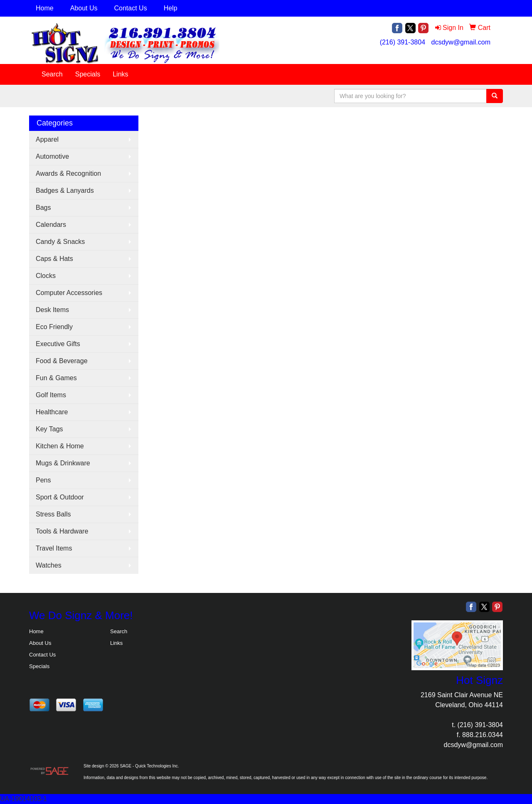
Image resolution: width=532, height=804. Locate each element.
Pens (43, 480)
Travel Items (54, 548)
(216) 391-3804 (403, 42)
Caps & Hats (54, 259)
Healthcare (52, 412)
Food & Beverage (62, 361)
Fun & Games (56, 378)
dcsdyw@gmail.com (461, 42)
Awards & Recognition (68, 173)
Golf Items (51, 395)
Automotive (52, 156)
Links (120, 74)
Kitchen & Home (60, 446)
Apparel (47, 139)
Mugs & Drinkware (63, 463)
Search (52, 74)
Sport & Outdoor (60, 497)
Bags (43, 208)
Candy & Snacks (60, 242)
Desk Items (52, 310)
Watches (49, 565)
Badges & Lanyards (65, 191)
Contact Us (131, 8)
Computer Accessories (69, 293)
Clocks (46, 276)
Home (45, 8)
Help (171, 8)
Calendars (51, 225)
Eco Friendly (54, 327)
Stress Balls (53, 514)
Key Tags (49, 429)
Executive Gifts (58, 344)
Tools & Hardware (62, 531)
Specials (88, 74)
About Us (84, 8)
